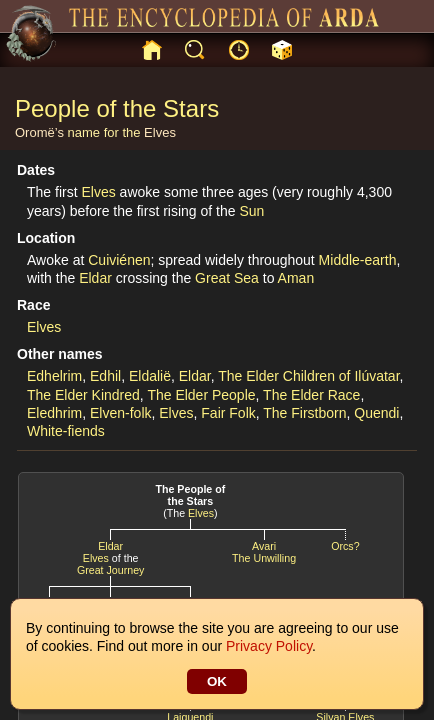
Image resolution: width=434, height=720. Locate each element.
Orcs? (345, 546)
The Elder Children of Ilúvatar (308, 376)
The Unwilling (264, 558)
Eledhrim (54, 413)
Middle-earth (358, 260)
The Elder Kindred (83, 395)
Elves (160, 132)
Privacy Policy (269, 646)
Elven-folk (120, 413)
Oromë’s (39, 132)
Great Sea (227, 278)
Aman (296, 278)
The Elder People (201, 395)
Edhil (105, 376)
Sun (251, 211)
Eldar (95, 278)
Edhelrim (54, 376)
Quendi (376, 413)
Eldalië (150, 376)
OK (217, 681)
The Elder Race (311, 395)
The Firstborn (304, 413)
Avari (264, 546)
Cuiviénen (119, 260)
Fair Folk (228, 413)
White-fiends (66, 431)
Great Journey (111, 570)
